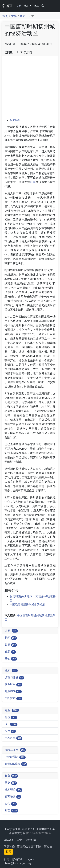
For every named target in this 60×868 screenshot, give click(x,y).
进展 (11, 631)
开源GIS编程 (16, 764)
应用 (10, 731)
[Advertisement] (30, 88)
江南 (33, 182)
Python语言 (15, 757)
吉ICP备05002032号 (39, 833)
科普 (11, 811)
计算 (36, 6)
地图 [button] (27, 6)
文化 (11, 804)
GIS (11, 724)
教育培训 (13, 797)
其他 (11, 659)
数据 (11, 645)
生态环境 (14, 738)
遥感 (11, 717)
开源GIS (13, 691)
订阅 (8, 852)
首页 (7, 6)
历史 (23, 16)
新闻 (11, 638)
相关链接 (15, 120)
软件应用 (14, 684)
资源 (10, 652)
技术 (11, 671)
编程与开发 (14, 678)
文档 (19, 6)
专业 (12, 710)
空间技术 (14, 698)
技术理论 (14, 790)
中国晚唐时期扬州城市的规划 (27, 605)
